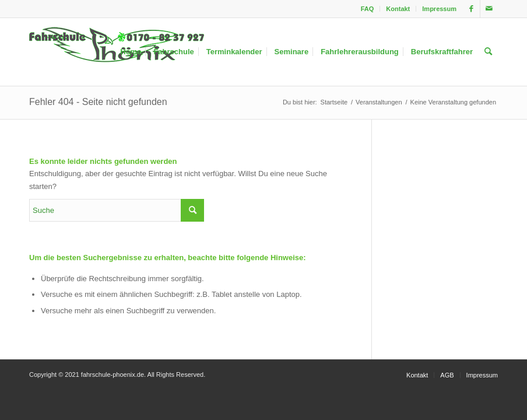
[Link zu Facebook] (471, 9)
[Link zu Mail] (489, 9)
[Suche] (488, 52)
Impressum (439, 9)
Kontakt (398, 9)
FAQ (368, 9)
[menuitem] (368, 9)
